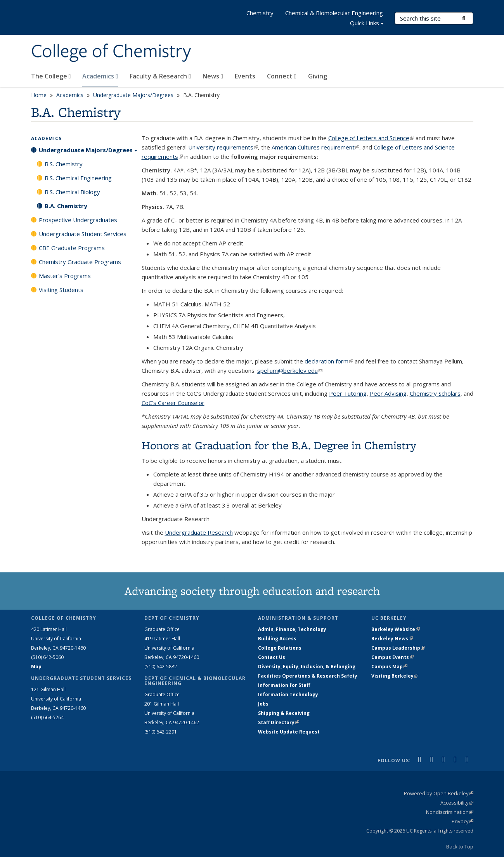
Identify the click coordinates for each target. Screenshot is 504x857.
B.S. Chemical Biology (72, 192)
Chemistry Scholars (435, 393)
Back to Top (460, 847)
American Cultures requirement (315, 147)
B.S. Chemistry (64, 164)
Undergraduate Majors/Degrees (133, 95)
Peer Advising (388, 393)
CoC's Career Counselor (173, 403)
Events (245, 76)
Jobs (263, 704)
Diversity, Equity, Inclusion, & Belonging (307, 667)
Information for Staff (284, 685)
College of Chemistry (111, 52)
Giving (318, 76)
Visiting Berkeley (395, 676)
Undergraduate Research (199, 532)
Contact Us (272, 657)
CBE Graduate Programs (72, 248)
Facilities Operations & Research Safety (308, 676)
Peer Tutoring (348, 393)
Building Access (277, 639)
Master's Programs (65, 276)
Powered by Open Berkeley (439, 793)
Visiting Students (61, 290)
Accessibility (457, 803)
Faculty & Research (160, 76)
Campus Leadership (398, 648)
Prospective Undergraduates (78, 220)
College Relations (280, 648)
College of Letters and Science (371, 138)
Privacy (462, 821)
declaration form (329, 361)
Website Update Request (289, 732)
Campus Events (392, 657)
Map (36, 667)
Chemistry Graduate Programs (80, 262)
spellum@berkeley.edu (290, 370)
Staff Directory (279, 722)
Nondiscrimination (450, 812)
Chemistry (260, 13)
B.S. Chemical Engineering (78, 178)
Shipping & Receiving (284, 713)
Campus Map (389, 667)
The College (51, 76)
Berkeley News (392, 639)
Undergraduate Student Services (83, 234)
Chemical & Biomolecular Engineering (334, 13)
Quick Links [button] (367, 24)
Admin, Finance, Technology (292, 629)
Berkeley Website (396, 629)
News (213, 76)
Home (39, 95)
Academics (100, 76)
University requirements (223, 147)
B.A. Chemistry (66, 206)
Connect (282, 76)
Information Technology (288, 694)
